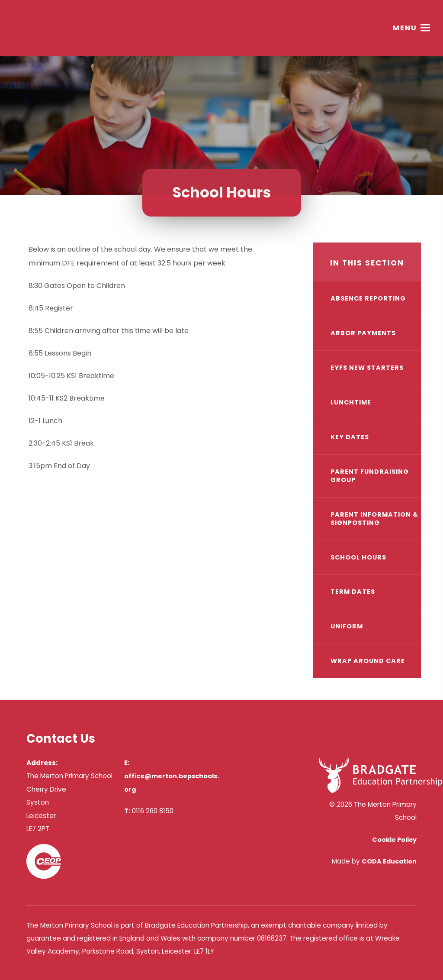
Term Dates (353, 592)
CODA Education (389, 861)
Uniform (347, 626)
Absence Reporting (368, 298)
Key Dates (350, 437)
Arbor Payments (363, 333)
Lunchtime (351, 402)
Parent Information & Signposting (374, 519)
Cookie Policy (394, 840)
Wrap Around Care (368, 661)
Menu (405, 28)
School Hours (358, 557)
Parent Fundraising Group (370, 476)
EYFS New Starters (367, 368)
